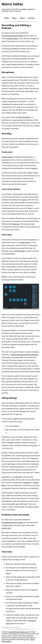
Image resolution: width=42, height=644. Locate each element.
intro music (8, 525)
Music (14, 18)
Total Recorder (19, 251)
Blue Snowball (24, 117)
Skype (24, 200)
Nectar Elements (32, 355)
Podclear (16, 224)
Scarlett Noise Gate (18, 355)
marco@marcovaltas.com (18, 632)
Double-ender (7, 157)
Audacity (27, 483)
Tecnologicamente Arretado (12, 36)
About (22, 18)
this (23, 547)
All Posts (31, 18)
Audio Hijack (25, 242)
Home (7, 18)
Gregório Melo (12, 38)
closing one (6, 528)
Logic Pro (18, 477)
